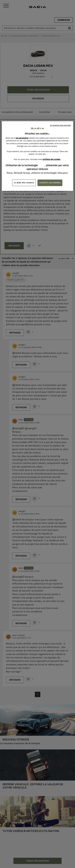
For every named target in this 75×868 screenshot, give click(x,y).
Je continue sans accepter (60, 125)
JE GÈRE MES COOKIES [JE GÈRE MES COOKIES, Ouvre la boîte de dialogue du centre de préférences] (24, 183)
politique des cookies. (52, 159)
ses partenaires (22, 138)
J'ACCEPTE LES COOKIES (50, 183)
